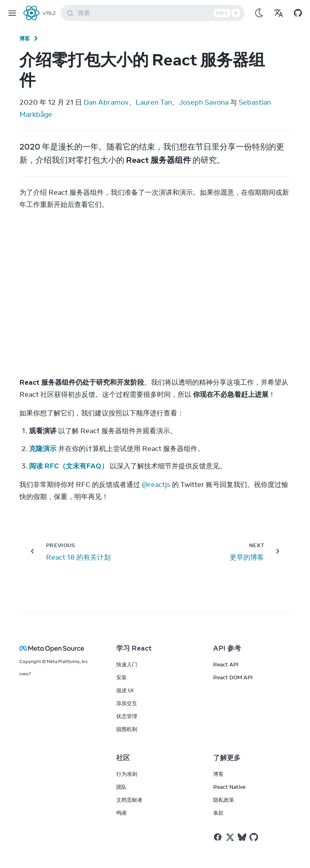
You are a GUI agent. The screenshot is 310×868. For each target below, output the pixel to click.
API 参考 (227, 648)
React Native (229, 787)
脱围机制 (127, 729)
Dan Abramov (106, 102)
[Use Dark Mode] (259, 13)
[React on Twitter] (230, 837)
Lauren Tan (154, 102)
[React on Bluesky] (242, 837)
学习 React (134, 648)
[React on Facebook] (218, 837)
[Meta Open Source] (58, 648)
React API (226, 664)
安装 (121, 677)
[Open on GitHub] (298, 13)
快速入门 (127, 664)
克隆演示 (43, 449)
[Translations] (279, 13)
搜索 (154, 13)
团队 (121, 787)
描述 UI (125, 690)
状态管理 (127, 716)
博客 (25, 38)
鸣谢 (121, 813)
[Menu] (12, 13)
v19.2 (49, 13)
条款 (218, 813)
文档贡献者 (129, 800)
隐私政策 (224, 800)
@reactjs (156, 485)
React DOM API (233, 677)
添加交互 (127, 703)
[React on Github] (255, 837)
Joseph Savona (204, 102)
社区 (123, 758)
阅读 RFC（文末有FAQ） (69, 466)
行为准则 (127, 774)
